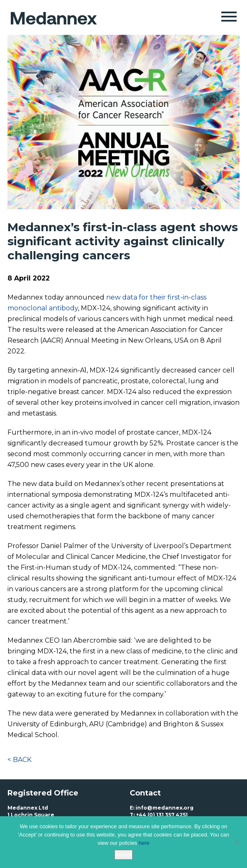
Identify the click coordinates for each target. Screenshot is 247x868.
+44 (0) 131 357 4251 (162, 815)
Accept (123, 855)
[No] (237, 842)
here (144, 843)
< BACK (19, 760)
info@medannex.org (165, 808)
